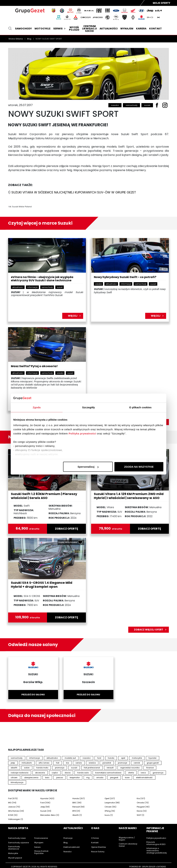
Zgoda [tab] (37, 407)
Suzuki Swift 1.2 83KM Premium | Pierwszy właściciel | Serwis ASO (44, 496)
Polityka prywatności (82, 433)
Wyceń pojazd (74, 29)
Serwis (60, 29)
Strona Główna (16, 39)
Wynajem (127, 29)
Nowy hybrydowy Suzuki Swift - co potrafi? (125, 277)
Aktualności (109, 29)
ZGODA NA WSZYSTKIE (139, 467)
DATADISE (162, 867)
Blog (29, 39)
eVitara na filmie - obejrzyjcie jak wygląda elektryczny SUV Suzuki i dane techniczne (42, 279)
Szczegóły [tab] (88, 407)
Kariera (141, 29)
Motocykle (43, 29)
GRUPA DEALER (149, 867)
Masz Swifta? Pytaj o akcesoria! (34, 366)
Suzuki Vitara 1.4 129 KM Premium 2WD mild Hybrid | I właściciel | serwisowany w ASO (129, 496)
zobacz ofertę (67, 529)
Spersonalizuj (88, 467)
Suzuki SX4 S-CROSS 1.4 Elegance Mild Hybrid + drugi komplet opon (42, 585)
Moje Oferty (162, 3)
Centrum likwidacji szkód (89, 29)
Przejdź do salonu (33, 695)
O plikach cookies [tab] (140, 407)
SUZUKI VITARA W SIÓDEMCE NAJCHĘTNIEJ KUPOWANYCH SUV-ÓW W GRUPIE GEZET (74, 192)
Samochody (23, 29)
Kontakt (155, 29)
